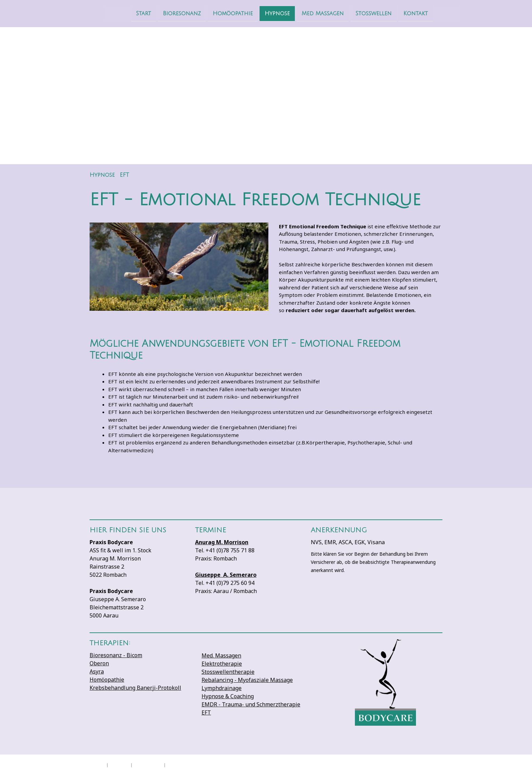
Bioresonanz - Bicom (116, 655)
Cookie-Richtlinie (148, 765)
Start (128, 13)
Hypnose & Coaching (228, 696)
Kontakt (400, 13)
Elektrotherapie (222, 664)
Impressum (97, 765)
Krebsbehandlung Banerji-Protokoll (135, 688)
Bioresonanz (166, 13)
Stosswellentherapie (228, 672)
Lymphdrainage (222, 688)
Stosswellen (358, 13)
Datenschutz (119, 765)
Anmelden (435, 771)
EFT (206, 712)
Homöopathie (217, 13)
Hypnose (261, 13)
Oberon (99, 663)
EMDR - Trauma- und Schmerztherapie (251, 704)
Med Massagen (307, 13)
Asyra (97, 671)
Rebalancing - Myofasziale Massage (247, 680)
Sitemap (173, 765)
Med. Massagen (221, 655)
